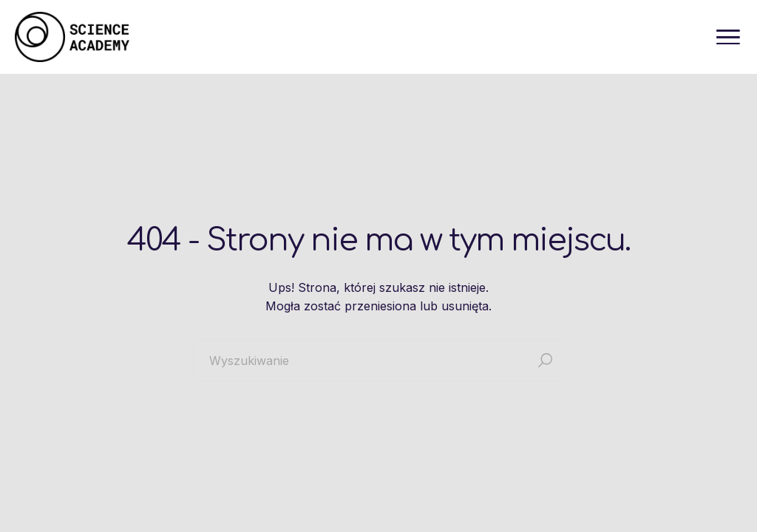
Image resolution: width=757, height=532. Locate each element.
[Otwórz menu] (728, 37)
